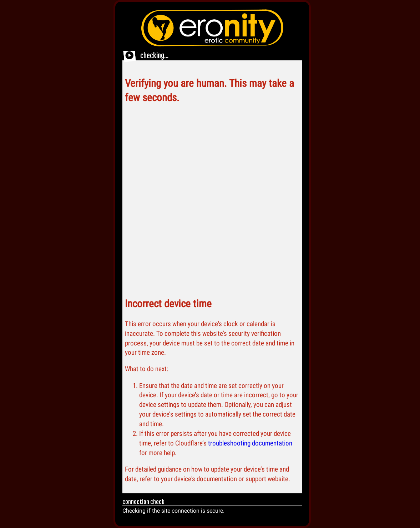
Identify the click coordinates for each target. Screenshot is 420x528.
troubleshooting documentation (250, 443)
